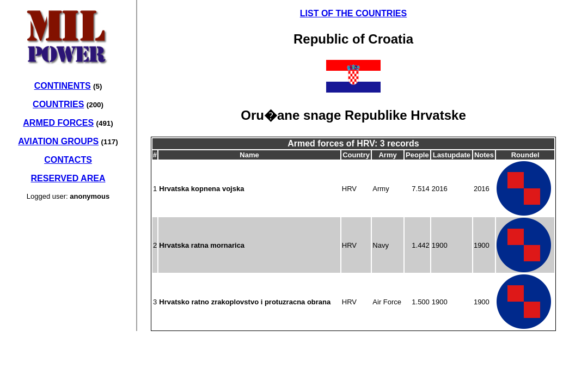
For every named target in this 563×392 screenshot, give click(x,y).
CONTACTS (68, 160)
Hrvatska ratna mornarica (202, 245)
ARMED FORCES (58, 123)
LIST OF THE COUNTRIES (353, 13)
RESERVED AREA (68, 178)
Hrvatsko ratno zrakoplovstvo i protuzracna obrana (245, 302)
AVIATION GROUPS (58, 141)
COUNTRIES (58, 104)
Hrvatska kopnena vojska (201, 189)
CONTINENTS (63, 86)
